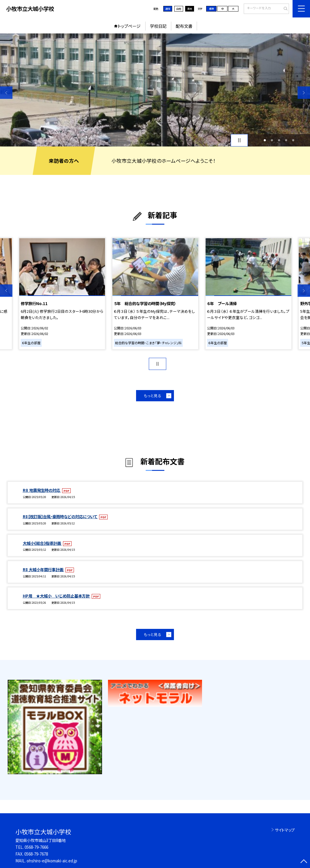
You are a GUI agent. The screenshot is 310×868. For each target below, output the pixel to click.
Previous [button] (6, 93)
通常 (168, 9)
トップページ (129, 26)
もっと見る (152, 396)
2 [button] (272, 140)
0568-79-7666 (36, 847)
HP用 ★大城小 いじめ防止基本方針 (57, 596)
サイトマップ (285, 830)
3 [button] (279, 140)
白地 (179, 9)
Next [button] (304, 93)
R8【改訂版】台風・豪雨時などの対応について (60, 516)
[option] (155, 90)
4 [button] (286, 140)
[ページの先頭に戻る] (304, 862)
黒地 (190, 9)
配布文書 (184, 26)
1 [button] (265, 140)
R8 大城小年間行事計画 (43, 569)
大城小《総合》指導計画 (42, 543)
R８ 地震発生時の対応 (42, 490)
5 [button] (293, 140)
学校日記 (158, 26)
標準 (211, 9)
